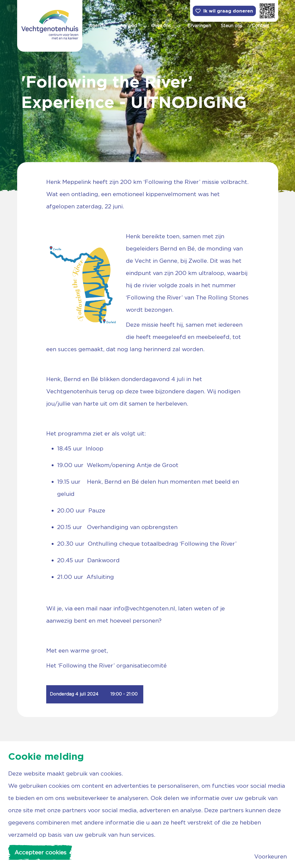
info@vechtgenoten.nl (144, 608)
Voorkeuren (271, 856)
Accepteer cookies (40, 852)
